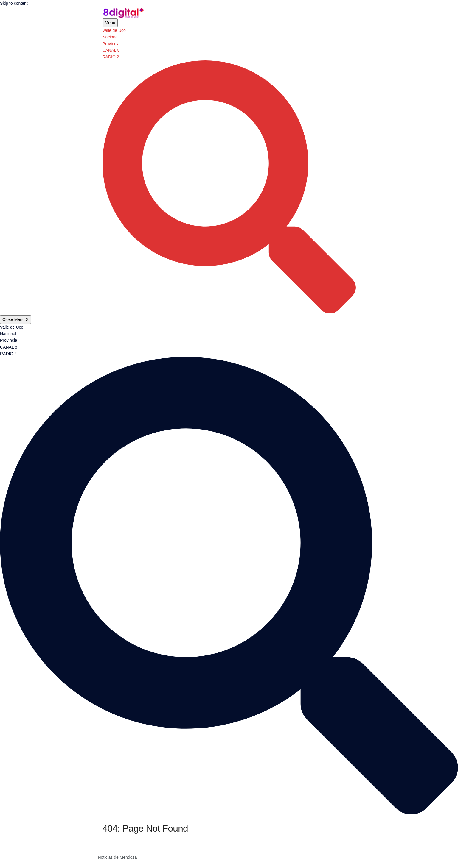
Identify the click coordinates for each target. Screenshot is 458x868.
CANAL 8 (111, 50)
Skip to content (14, 3)
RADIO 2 (111, 57)
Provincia (111, 44)
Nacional (111, 37)
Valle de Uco (114, 30)
